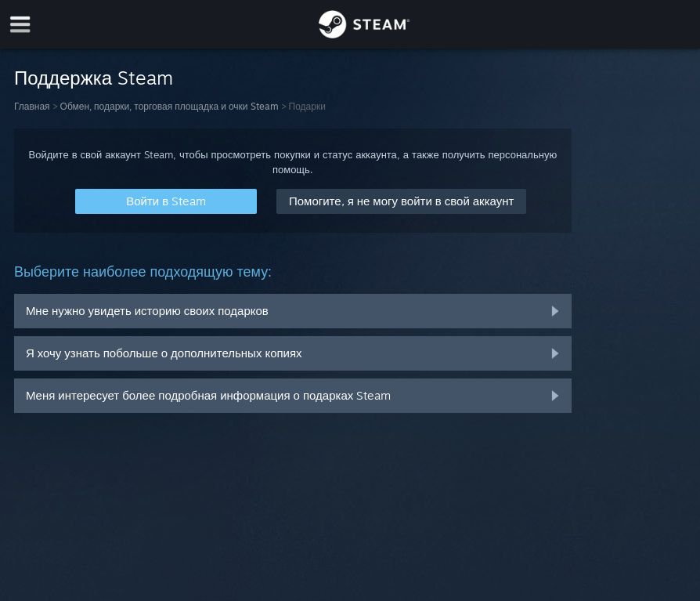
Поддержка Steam (94, 78)
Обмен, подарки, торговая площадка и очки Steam (170, 106)
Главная (32, 106)
